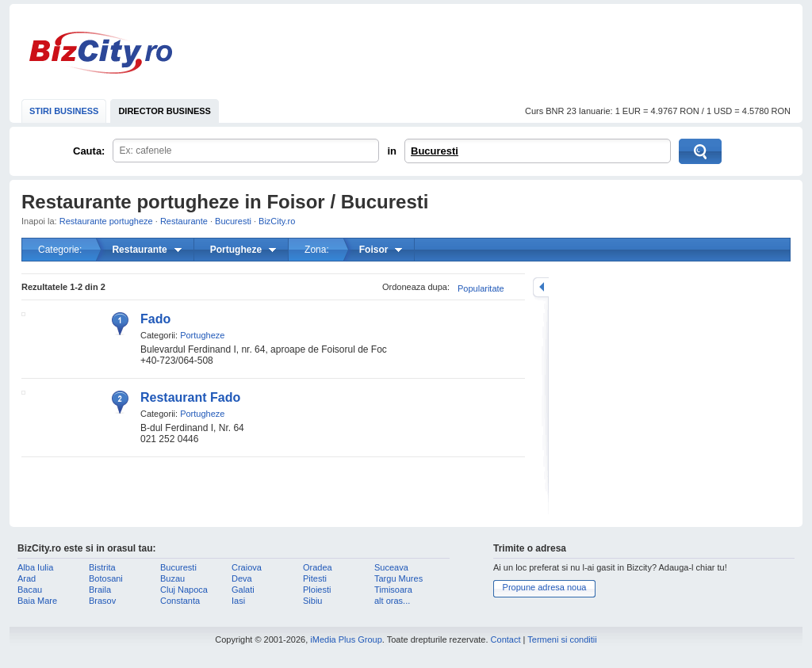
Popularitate (481, 288)
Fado (155, 319)
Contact (506, 639)
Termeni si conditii (562, 639)
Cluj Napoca (184, 590)
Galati (243, 590)
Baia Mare (37, 601)
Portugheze (202, 335)
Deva (242, 578)
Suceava (391, 567)
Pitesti (315, 578)
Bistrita (102, 567)
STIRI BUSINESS (64, 111)
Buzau (172, 578)
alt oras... (392, 601)
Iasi (238, 601)
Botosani (106, 578)
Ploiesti (317, 590)
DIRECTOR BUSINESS (165, 111)
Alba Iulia (35, 567)
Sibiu (312, 601)
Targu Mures (398, 578)
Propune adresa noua (545, 587)
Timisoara (393, 590)
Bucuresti (435, 151)
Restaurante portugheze (106, 221)
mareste (541, 287)
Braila (100, 590)
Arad (27, 578)
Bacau (30, 590)
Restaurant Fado (190, 397)
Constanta (180, 601)
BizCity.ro (101, 53)
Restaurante (184, 221)
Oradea (318, 567)
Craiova (247, 567)
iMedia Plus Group (346, 639)
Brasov (102, 601)
